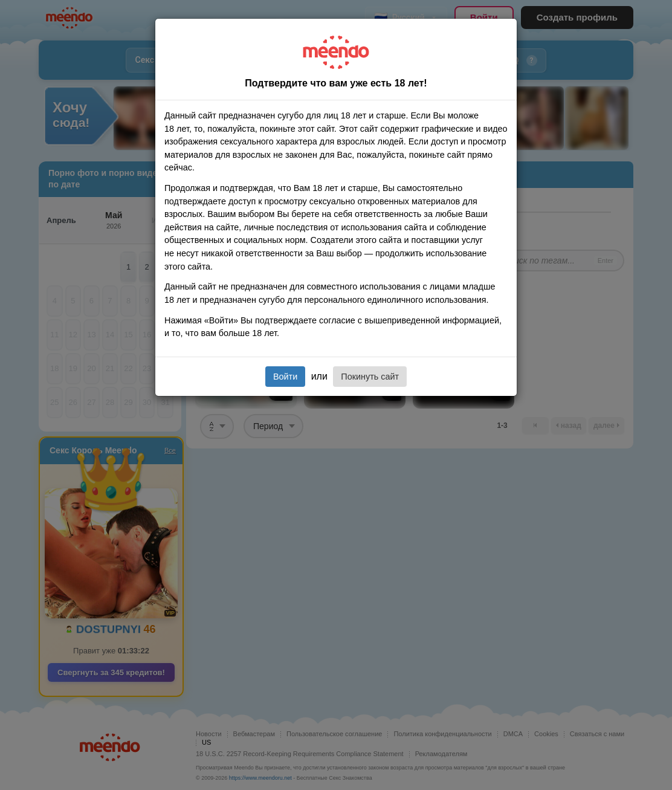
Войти (285, 377)
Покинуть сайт (370, 377)
